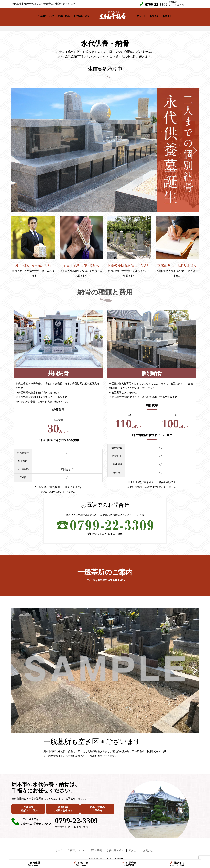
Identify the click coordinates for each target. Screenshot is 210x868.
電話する (177, 863)
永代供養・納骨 (81, 15)
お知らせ (154, 15)
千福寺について (46, 15)
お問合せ (167, 15)
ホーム (59, 847)
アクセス (141, 15)
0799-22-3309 (156, 4)
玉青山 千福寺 (100, 855)
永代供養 (33, 863)
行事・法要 (64, 15)
